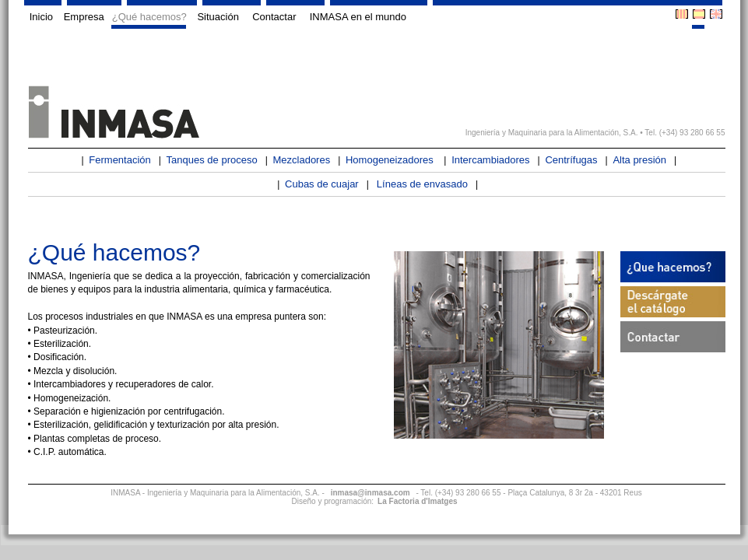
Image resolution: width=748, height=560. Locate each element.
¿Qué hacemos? (149, 17)
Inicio (39, 17)
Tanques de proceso (212, 160)
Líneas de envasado (422, 184)
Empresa (83, 17)
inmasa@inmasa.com (370, 493)
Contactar (273, 17)
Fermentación (119, 160)
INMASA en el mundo (358, 17)
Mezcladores (301, 160)
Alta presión (639, 160)
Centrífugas (571, 160)
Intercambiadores (490, 160)
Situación (218, 17)
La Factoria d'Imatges (417, 501)
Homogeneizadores (391, 160)
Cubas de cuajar (322, 184)
